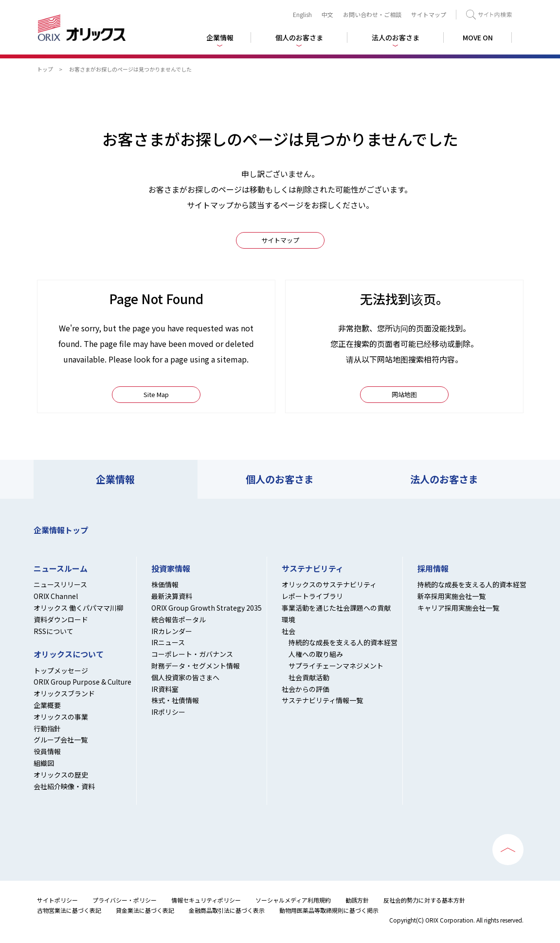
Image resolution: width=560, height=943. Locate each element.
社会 (289, 631)
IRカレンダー (172, 631)
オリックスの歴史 (61, 775)
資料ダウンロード (61, 619)
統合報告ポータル (179, 619)
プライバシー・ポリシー (125, 900)
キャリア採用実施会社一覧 (458, 608)
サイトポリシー (57, 900)
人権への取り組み (316, 654)
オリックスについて (69, 654)
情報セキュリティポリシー (206, 900)
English (302, 14)
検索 (489, 15)
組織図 (44, 763)
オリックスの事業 (61, 717)
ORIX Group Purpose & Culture (82, 682)
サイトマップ (429, 14)
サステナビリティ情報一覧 (322, 700)
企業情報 (115, 479)
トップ (45, 69)
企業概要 (47, 705)
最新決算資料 (172, 596)
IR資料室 (165, 689)
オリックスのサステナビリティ (329, 584)
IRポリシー (168, 712)
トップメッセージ (61, 671)
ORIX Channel (56, 596)
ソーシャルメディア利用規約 (293, 900)
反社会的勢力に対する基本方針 (424, 900)
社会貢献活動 (309, 677)
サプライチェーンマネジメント (336, 666)
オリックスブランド (64, 693)
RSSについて (54, 631)
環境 (289, 619)
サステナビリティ (313, 569)
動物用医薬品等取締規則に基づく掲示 (329, 910)
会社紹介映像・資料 (64, 786)
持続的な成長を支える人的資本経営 (343, 642)
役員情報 (47, 751)
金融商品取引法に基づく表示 (227, 910)
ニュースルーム (61, 569)
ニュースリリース (60, 584)
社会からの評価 (306, 689)
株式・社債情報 (175, 700)
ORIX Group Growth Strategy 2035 (207, 608)
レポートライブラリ (312, 596)
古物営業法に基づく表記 (69, 910)
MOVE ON (478, 37)
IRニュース (168, 642)
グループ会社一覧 (61, 740)
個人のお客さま (280, 479)
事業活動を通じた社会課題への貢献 (336, 608)
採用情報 (433, 569)
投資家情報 (171, 569)
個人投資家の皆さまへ (185, 677)
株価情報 (165, 584)
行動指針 (47, 728)
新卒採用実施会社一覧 (452, 596)
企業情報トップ (61, 530)
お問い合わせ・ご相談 (372, 14)
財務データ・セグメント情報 (196, 666)
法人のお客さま (444, 479)
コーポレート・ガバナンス (192, 654)
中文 (327, 14)
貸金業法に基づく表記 (145, 910)
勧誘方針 (357, 900)
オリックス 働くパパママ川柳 (79, 608)
